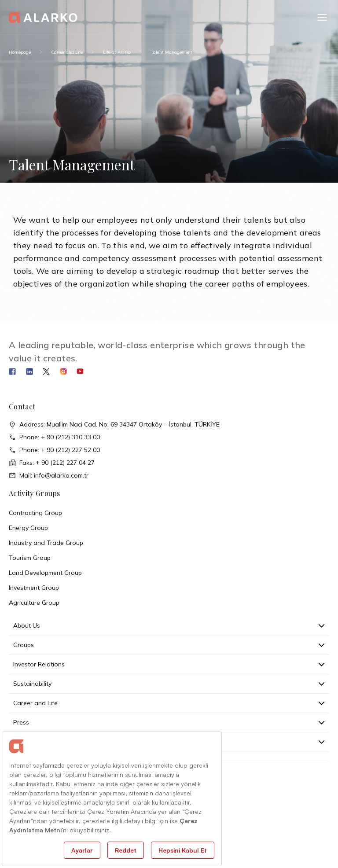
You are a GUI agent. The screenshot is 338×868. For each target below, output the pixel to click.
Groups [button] (169, 645)
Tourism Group (30, 558)
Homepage (20, 52)
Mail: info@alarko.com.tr (49, 476)
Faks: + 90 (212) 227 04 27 (52, 463)
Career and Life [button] (169, 703)
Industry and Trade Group (46, 543)
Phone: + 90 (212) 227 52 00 (54, 450)
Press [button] (169, 722)
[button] (322, 18)
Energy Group (28, 528)
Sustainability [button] (169, 684)
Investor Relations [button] (169, 664)
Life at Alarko (117, 52)
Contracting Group (35, 513)
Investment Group (34, 588)
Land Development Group (45, 573)
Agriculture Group (34, 603)
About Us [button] (169, 625)
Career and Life (67, 52)
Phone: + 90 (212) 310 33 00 (54, 437)
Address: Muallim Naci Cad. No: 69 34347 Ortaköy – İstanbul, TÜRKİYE (114, 425)
